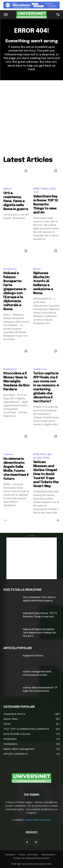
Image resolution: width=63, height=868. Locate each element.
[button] (6, 15)
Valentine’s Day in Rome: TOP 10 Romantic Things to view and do (46, 205)
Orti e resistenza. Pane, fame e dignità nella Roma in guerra (16, 201)
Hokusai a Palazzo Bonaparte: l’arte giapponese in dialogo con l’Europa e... (39, 633)
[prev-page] (6, 520)
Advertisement (48, 855)
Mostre (37, 269)
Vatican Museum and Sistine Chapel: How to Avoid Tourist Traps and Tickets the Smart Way (46, 474)
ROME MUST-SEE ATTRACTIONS (42, 456)
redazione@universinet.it (38, 820)
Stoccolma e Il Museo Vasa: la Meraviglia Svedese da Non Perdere (16, 381)
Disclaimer (10, 855)
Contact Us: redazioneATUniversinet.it (32, 858)
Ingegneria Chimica (33, 656)
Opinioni (8, 189)
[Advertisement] (32, 113)
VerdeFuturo (10, 269)
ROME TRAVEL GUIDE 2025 (45, 190)
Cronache (9, 454)
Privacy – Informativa (28, 855)
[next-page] (57, 520)
